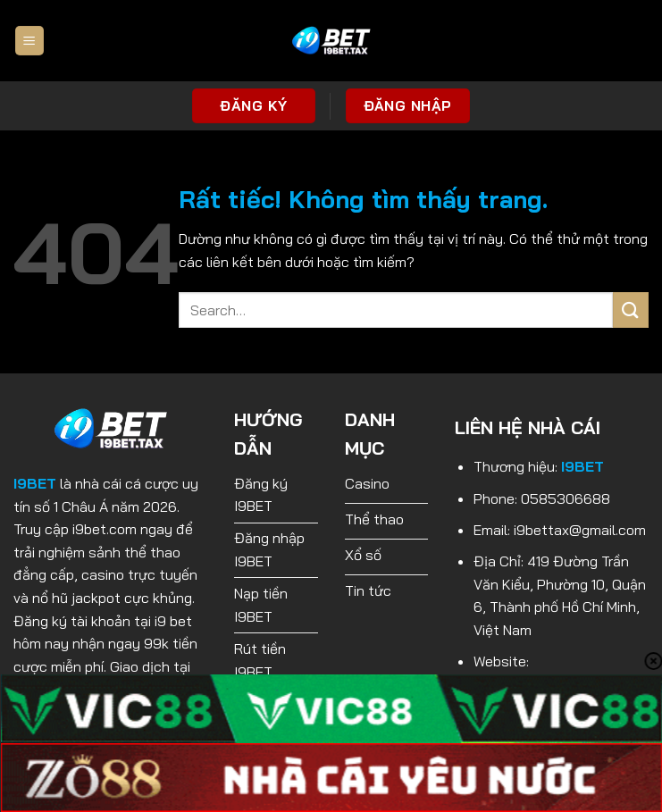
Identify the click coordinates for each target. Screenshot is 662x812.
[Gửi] (631, 310)
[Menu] (29, 41)
